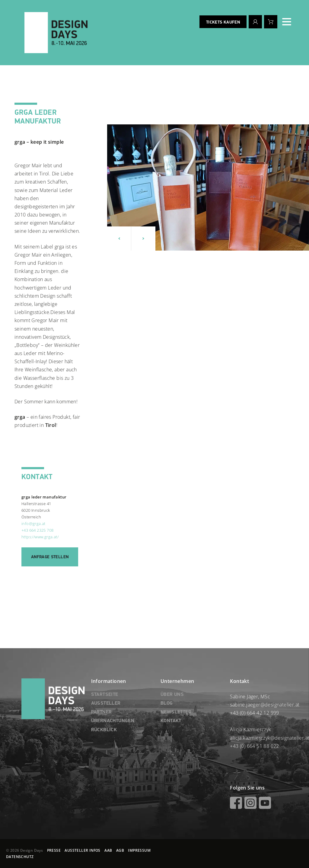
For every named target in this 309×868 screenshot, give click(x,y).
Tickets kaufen (223, 22)
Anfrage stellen (50, 557)
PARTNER (102, 712)
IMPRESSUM (139, 850)
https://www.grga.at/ (40, 537)
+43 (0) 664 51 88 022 (254, 746)
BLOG (167, 703)
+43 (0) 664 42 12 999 (254, 713)
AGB (120, 850)
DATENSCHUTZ (20, 857)
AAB (108, 850)
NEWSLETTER (176, 712)
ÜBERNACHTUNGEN (113, 721)
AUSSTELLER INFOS (82, 850)
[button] (119, 239)
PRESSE (54, 850)
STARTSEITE (105, 695)
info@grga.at (33, 524)
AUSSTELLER (106, 703)
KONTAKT (171, 721)
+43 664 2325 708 (37, 530)
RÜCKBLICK (104, 730)
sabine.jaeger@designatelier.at (265, 705)
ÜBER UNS (172, 695)
